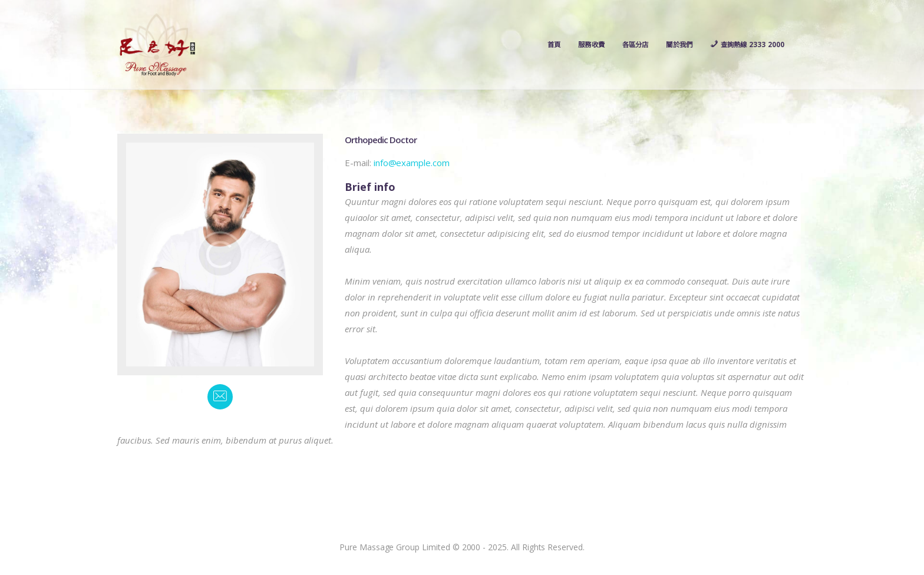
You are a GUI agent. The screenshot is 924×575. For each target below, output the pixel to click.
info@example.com (412, 166)
